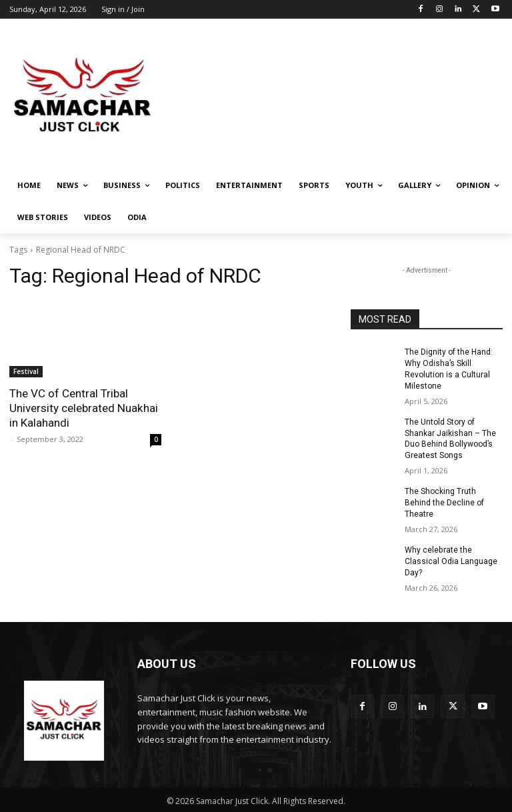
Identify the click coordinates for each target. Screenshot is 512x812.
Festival (26, 371)
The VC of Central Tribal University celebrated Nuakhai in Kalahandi (83, 408)
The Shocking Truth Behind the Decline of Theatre (444, 502)
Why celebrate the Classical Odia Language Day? (451, 561)
